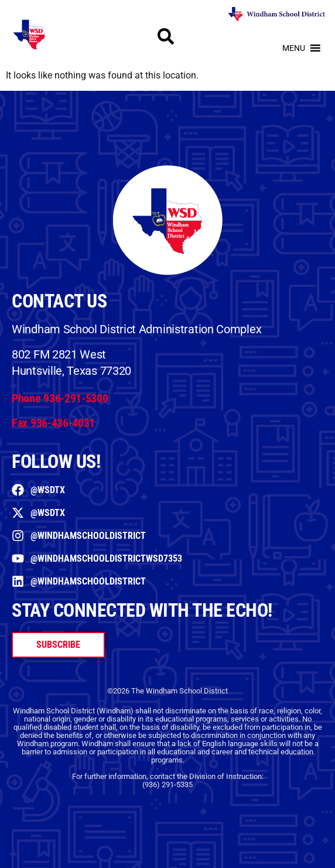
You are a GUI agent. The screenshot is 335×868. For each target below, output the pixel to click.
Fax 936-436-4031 (53, 423)
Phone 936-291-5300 (60, 398)
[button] (294, 48)
